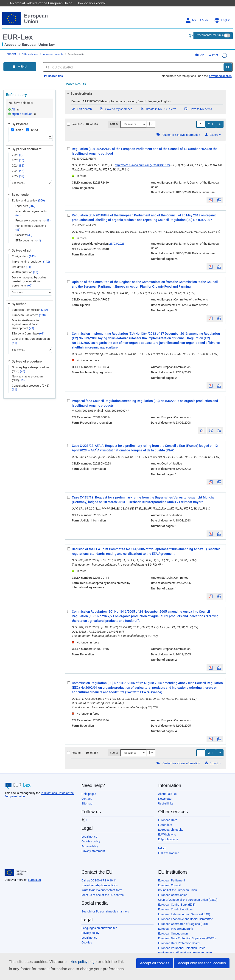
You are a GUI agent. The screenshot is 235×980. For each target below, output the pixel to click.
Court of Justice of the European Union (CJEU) (188, 893)
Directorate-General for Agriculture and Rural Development (26, 318)
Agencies (164, 951)
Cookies (87, 936)
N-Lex (162, 842)
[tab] (145, 87)
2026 (17, 149)
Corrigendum (24, 250)
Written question (25, 266)
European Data (168, 814)
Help (200, 49)
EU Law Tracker (168, 847)
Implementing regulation (31, 255)
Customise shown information (181, 128)
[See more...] (31, 177)
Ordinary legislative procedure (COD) (30, 363)
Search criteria (79, 87)
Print (213, 49)
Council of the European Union (31, 334)
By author (16, 297)
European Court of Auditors (175, 903)
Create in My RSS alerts (158, 103)
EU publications (168, 833)
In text (32, 124)
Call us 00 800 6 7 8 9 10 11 (99, 874)
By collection (19, 188)
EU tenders (165, 818)
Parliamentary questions (31, 221)
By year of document (24, 143)
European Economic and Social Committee (186, 913)
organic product (24, 107)
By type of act (19, 244)
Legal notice (89, 830)
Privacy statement (93, 845)
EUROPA (12, 48)
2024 (18, 159)
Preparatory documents (33, 214)
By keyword (18, 118)
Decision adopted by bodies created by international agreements (29, 275)
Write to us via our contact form (102, 884)
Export (213, 128)
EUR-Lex (18, 31)
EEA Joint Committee (28, 327)
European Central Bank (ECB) (177, 898)
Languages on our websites (99, 922)
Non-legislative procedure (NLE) (28, 372)
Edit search (82, 103)
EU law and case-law (28, 194)
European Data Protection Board (179, 937)
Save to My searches (116, 103)
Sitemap (87, 797)
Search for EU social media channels (105, 905)
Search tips (53, 69)
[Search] (228, 61)
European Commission (30, 303)
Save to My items (198, 103)
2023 (18, 164)
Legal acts (25, 200)
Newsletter (165, 792)
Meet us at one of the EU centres (103, 888)
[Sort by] (133, 118)
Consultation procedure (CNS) (31, 381)
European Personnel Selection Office (182, 942)
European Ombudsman (173, 927)
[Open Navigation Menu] (20, 60)
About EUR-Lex (168, 787)
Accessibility (90, 840)
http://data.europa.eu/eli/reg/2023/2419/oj (142, 159)
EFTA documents (28, 234)
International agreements (31, 207)
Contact (87, 792)
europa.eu (34, 873)
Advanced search (53, 48)
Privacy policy (90, 926)
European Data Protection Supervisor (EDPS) (187, 932)
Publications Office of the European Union (185, 946)
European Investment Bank (176, 922)
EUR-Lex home (30, 48)
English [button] (222, 14)
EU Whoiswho (167, 828)
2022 (18, 170)
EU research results (171, 823)
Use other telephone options (100, 879)
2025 (18, 154)
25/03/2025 (117, 237)
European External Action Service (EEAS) (184, 908)
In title (17, 124)
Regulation (21, 261)
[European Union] (16, 866)
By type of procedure (24, 355)
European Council (169, 879)
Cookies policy (91, 835)
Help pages (89, 787)
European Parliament (29, 309)
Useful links (166, 797)
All (15, 103)
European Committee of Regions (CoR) (183, 917)
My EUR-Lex (197, 14)
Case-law (24, 229)
